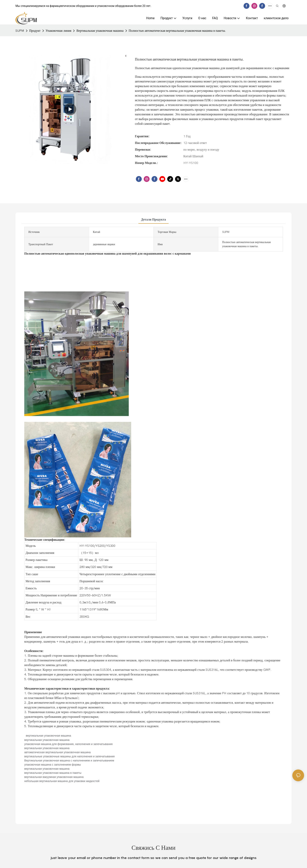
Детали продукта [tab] (154, 220)
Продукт (35, 31)
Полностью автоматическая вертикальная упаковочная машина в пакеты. (177, 31)
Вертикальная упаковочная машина (100, 31)
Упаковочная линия (59, 31)
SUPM (20, 31)
